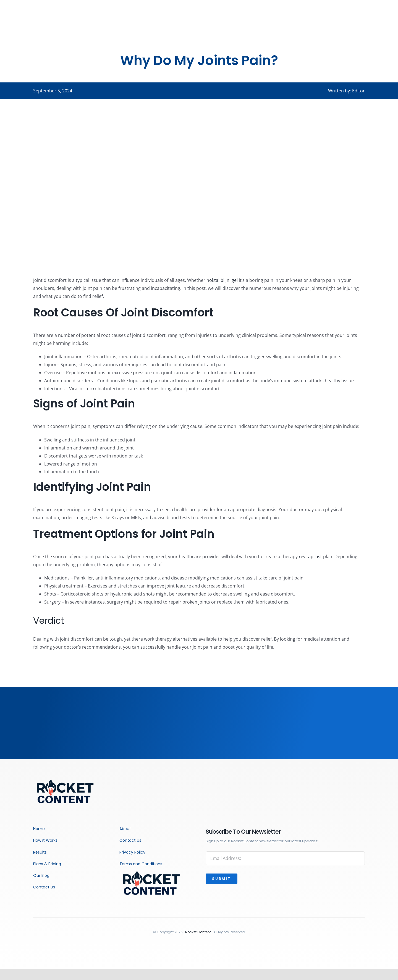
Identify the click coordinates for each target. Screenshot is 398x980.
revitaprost (310, 557)
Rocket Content (198, 932)
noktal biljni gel (222, 280)
